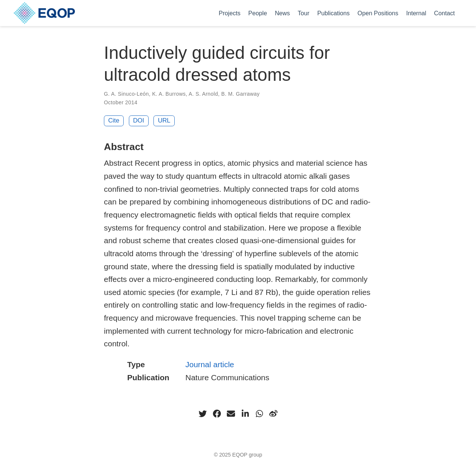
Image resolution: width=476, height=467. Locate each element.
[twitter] (203, 414)
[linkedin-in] (245, 414)
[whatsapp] (259, 414)
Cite (114, 120)
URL (164, 120)
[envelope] (231, 414)
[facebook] (217, 414)
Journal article (210, 364)
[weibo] (273, 414)
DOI (139, 120)
